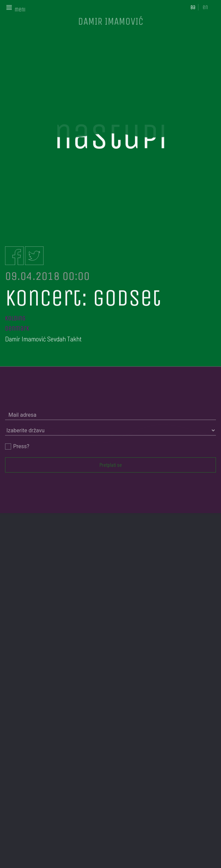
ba (193, 7)
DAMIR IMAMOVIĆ (111, 21)
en (205, 7)
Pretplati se (111, 465)
